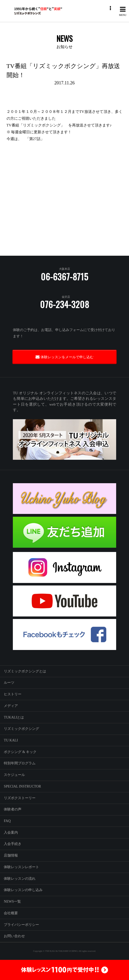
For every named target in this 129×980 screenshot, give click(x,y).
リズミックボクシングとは (25, 671)
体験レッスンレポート (21, 867)
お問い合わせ (14, 936)
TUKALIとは (14, 717)
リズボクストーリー (20, 798)
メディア (11, 706)
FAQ (7, 821)
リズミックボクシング (21, 729)
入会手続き (13, 844)
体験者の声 (13, 809)
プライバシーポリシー (21, 925)
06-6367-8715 (65, 277)
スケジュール (14, 775)
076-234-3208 (65, 304)
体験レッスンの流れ (20, 879)
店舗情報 (11, 855)
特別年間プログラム (20, 763)
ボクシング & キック (20, 752)
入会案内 (11, 832)
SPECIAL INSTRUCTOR (22, 786)
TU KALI (11, 740)
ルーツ (9, 683)
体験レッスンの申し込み (23, 890)
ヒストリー (13, 694)
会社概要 (11, 913)
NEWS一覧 (12, 902)
